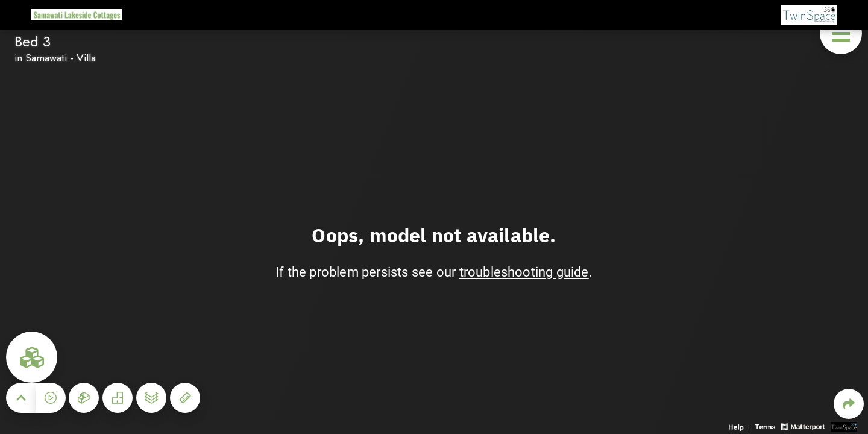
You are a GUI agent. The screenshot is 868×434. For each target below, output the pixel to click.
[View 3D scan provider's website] (844, 426)
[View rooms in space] (32, 357)
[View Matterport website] (803, 426)
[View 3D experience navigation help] (741, 426)
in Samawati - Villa (55, 58)
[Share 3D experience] (849, 404)
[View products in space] (841, 33)
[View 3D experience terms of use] (767, 426)
